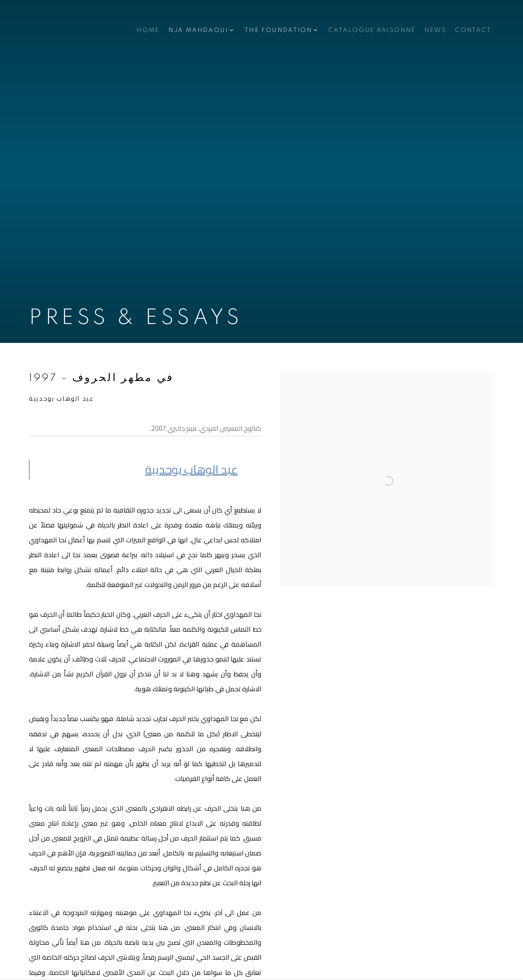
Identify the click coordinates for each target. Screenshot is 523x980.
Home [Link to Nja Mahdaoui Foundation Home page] (148, 30)
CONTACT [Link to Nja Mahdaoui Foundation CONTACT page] (473, 30)
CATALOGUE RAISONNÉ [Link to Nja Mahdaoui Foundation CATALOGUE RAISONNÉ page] (372, 30)
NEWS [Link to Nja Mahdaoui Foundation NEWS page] (435, 30)
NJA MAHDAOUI (198, 30)
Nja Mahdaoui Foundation (73, 30)
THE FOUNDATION (278, 30)
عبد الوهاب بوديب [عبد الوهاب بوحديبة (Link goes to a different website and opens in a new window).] (192, 469)
